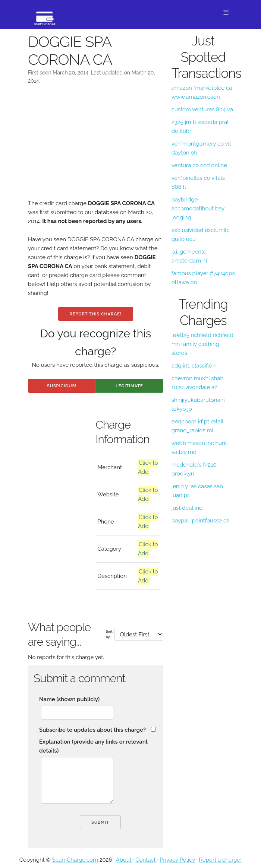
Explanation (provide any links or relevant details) (93, 746)
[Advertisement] (96, 147)
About (124, 860)
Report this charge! (96, 314)
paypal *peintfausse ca (201, 521)
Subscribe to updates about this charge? (92, 730)
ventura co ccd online (199, 165)
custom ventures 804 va (202, 109)
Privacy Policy (177, 860)
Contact (145, 860)
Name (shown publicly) (69, 699)
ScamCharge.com (75, 860)
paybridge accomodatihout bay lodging (198, 209)
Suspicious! (62, 386)
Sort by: (109, 634)
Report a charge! (220, 860)
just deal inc (187, 508)
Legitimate (129, 386)
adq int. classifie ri (194, 366)
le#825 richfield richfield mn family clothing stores (202, 344)
